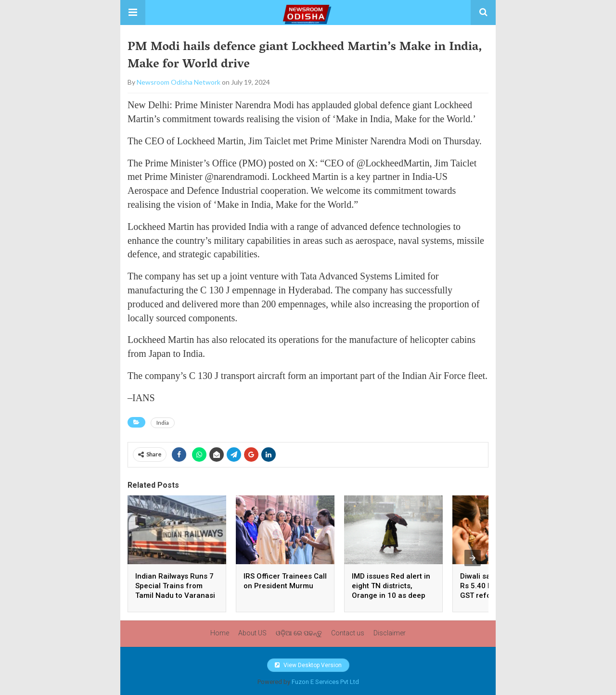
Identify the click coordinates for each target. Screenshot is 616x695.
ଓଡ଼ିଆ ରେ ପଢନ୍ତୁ (299, 633)
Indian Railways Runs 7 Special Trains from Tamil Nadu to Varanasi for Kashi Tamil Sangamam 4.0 (175, 595)
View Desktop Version (308, 665)
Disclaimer (390, 633)
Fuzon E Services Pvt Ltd (325, 682)
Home (220, 633)
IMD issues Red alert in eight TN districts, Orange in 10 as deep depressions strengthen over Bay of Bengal (393, 595)
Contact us (348, 633)
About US (252, 633)
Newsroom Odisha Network (179, 82)
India (163, 423)
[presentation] (473, 558)
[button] (133, 13)
